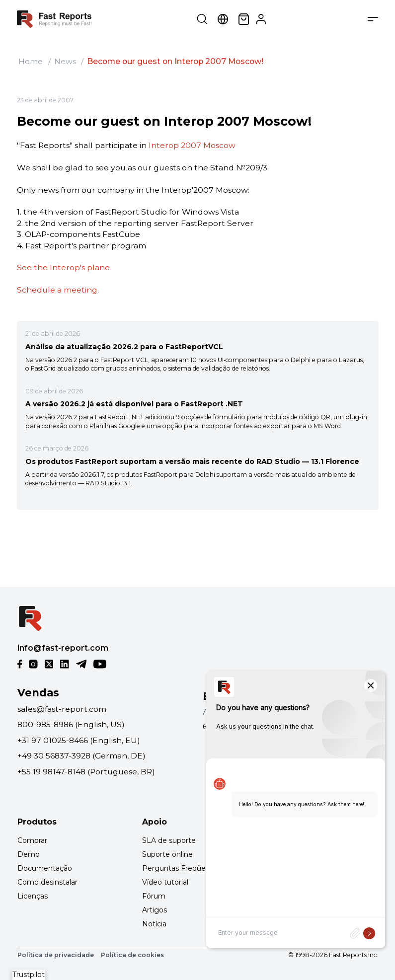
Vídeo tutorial (165, 882)
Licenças (33, 896)
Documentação (45, 868)
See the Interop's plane (63, 267)
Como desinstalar (47, 882)
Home (31, 61)
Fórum (154, 896)
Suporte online (167, 854)
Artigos (155, 910)
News (65, 61)
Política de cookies (132, 955)
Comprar (32, 840)
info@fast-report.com (63, 648)
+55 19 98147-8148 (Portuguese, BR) (86, 772)
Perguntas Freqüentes (182, 868)
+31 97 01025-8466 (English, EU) (79, 740)
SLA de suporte (169, 840)
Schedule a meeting (57, 290)
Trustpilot (29, 975)
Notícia (154, 924)
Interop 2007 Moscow (192, 145)
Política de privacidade (56, 955)
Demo (29, 854)
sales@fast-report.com (62, 709)
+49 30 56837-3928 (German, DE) (81, 756)
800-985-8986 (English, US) (71, 724)
